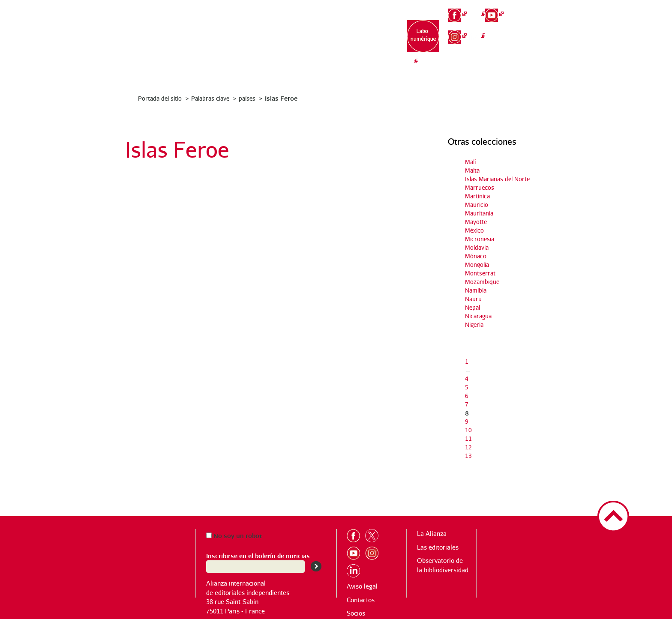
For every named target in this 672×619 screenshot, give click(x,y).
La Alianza (264, 34)
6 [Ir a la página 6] (467, 396)
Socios (356, 613)
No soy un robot (234, 535)
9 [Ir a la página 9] (467, 421)
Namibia (476, 290)
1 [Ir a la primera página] (467, 361)
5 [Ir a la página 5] (467, 387)
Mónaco (476, 256)
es (531, 38)
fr (531, 9)
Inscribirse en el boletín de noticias (258, 555)
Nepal (472, 307)
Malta (472, 170)
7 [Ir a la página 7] (467, 404)
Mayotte (476, 222)
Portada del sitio (160, 98)
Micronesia (480, 239)
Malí (470, 162)
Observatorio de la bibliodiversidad (371, 43)
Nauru (473, 299)
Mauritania (479, 213)
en (532, 24)
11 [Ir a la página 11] (468, 438)
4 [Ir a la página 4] (467, 378)
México (474, 230)
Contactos (361, 600)
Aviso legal (362, 586)
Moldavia (477, 247)
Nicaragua (478, 316)
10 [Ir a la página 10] (468, 430)
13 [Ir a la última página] (468, 456)
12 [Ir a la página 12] (468, 447)
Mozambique (482, 282)
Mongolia (477, 265)
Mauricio (477, 205)
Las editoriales (318, 39)
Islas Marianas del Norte (497, 179)
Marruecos (480, 187)
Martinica (477, 196)
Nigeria (474, 324)
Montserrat (480, 273)
